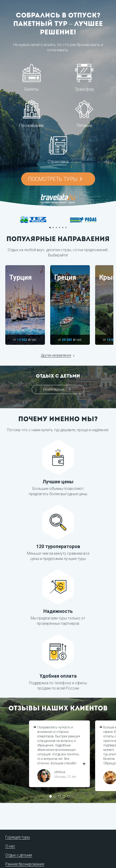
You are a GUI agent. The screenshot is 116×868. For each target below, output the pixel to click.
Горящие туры (18, 837)
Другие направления (56, 355)
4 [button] (60, 228)
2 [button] (53, 228)
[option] (33, 220)
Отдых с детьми (19, 855)
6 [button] (66, 228)
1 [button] (50, 228)
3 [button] (56, 228)
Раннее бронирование (25, 864)
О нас (10, 846)
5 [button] (63, 228)
